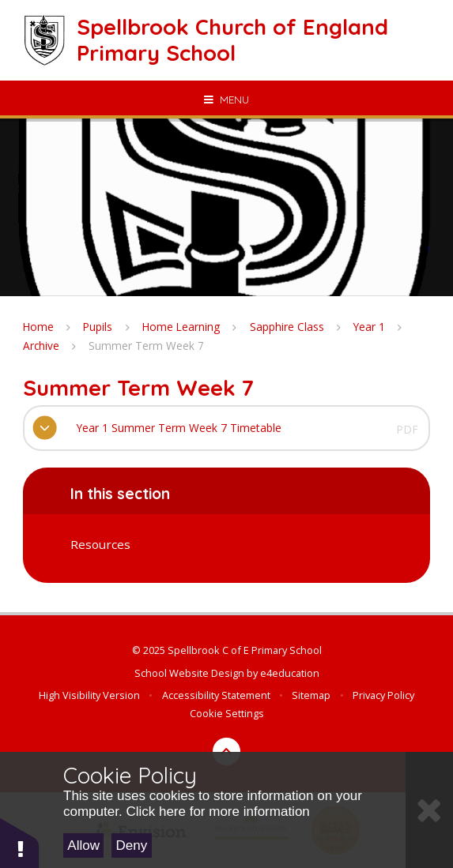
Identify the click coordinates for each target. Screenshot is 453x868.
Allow (83, 845)
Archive (41, 346)
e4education (290, 673)
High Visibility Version (89, 695)
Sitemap (311, 695)
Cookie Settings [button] (227, 713)
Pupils (98, 327)
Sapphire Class (287, 327)
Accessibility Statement (216, 695)
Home (38, 327)
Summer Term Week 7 (146, 346)
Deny (132, 845)
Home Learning (181, 327)
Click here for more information (217, 812)
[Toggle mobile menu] (226, 100)
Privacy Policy (383, 695)
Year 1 (369, 327)
